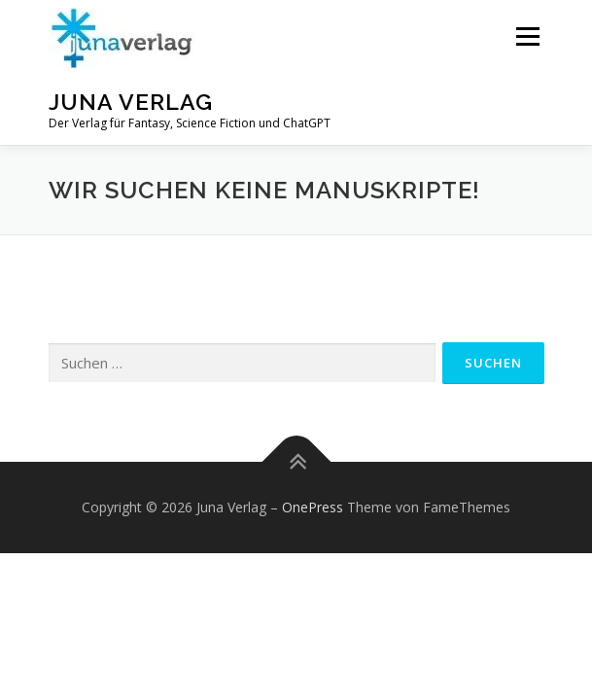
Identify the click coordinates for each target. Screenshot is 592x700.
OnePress (313, 507)
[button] (122, 38)
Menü (526, 36)
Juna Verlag (131, 102)
